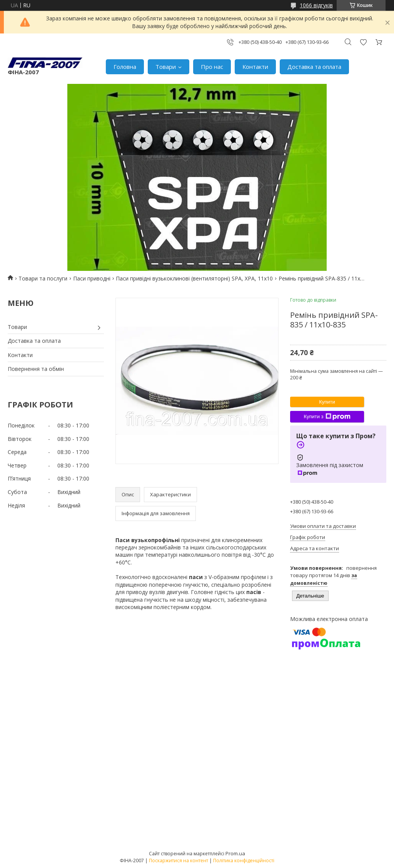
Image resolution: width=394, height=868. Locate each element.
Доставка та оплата (314, 67)
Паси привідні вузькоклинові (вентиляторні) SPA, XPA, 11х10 (194, 278)
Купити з (327, 417)
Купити (327, 402)
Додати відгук (363, 42)
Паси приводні (92, 278)
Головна (125, 67)
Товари (166, 67)
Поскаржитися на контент (179, 860)
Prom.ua (235, 853)
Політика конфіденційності (244, 860)
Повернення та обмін (36, 369)
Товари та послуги (43, 278)
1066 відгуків (316, 5)
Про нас (212, 67)
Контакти (255, 67)
